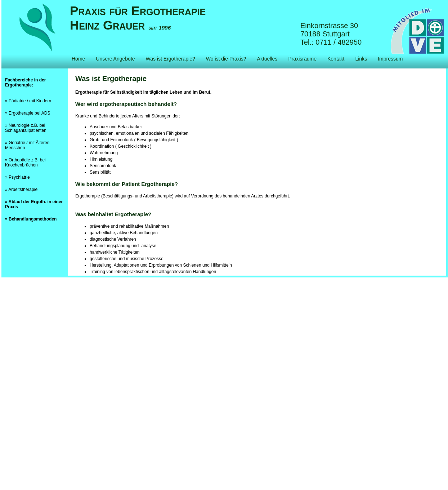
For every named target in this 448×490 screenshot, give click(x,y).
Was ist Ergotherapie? (171, 59)
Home (78, 59)
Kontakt (336, 59)
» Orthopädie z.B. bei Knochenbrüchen (25, 162)
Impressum (390, 59)
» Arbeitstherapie (21, 190)
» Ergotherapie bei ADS (28, 113)
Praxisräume (302, 59)
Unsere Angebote (115, 59)
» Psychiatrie (17, 177)
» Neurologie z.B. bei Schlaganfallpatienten (26, 128)
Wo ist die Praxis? (226, 59)
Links (361, 59)
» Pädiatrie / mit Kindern (28, 101)
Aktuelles (267, 59)
